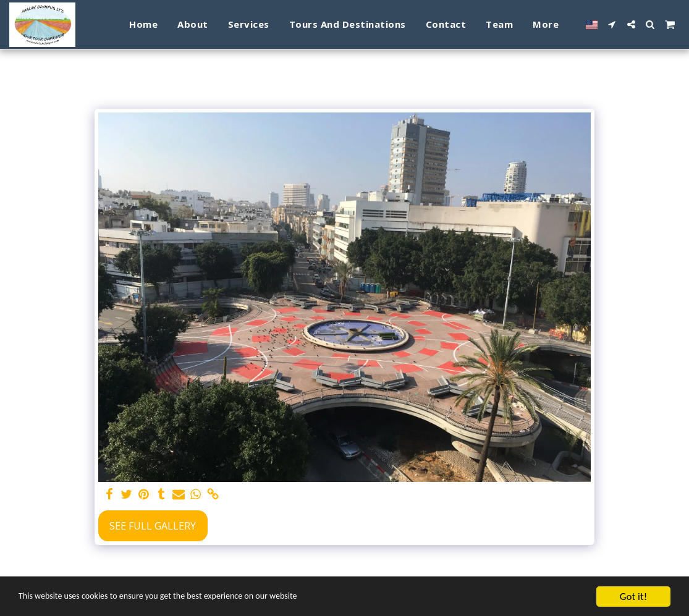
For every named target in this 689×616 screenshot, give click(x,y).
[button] (612, 24)
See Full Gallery (153, 526)
